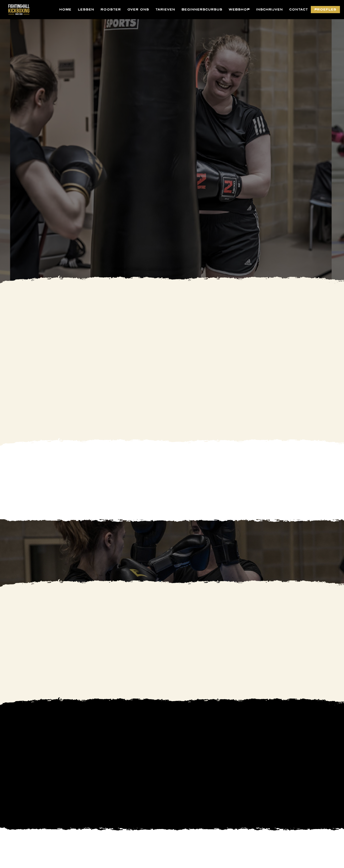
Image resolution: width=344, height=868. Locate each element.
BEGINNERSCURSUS (202, 10)
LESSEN (86, 10)
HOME (65, 10)
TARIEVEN (165, 10)
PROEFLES (325, 9)
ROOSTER (111, 10)
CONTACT (299, 10)
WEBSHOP (239, 10)
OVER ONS (138, 10)
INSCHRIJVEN (269, 10)
